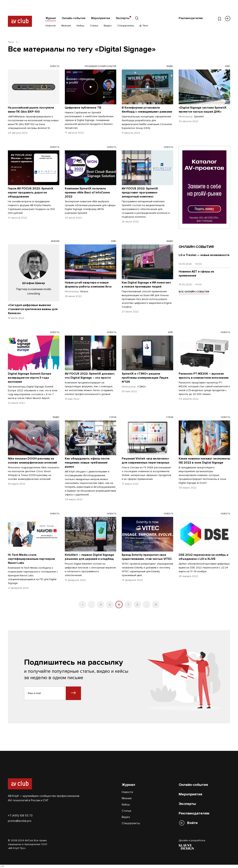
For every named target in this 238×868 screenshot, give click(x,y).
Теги (144, 26)
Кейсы (80, 26)
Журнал (51, 18)
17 (156, 605)
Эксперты (123, 18)
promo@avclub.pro (20, 821)
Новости (51, 26)
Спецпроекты (126, 26)
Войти (192, 823)
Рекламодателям (191, 18)
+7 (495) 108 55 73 (20, 816)
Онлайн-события (74, 18)
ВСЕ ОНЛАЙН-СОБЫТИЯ (194, 292)
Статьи (94, 26)
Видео (108, 26)
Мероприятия (101, 18)
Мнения (66, 26)
